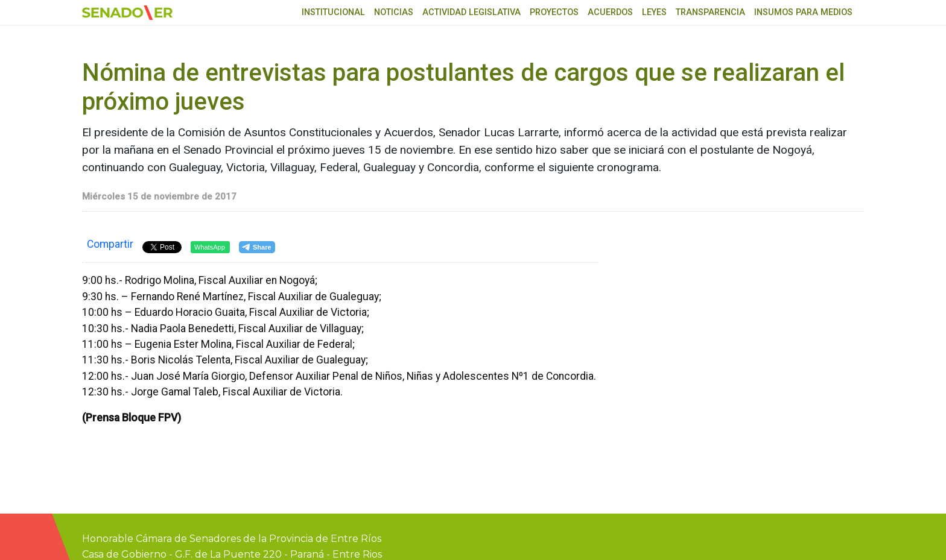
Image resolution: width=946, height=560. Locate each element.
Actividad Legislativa (471, 12)
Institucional (333, 12)
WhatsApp (210, 247)
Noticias (394, 12)
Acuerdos (610, 12)
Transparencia (710, 12)
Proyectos (554, 12)
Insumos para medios (803, 12)
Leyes (654, 12)
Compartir (110, 244)
